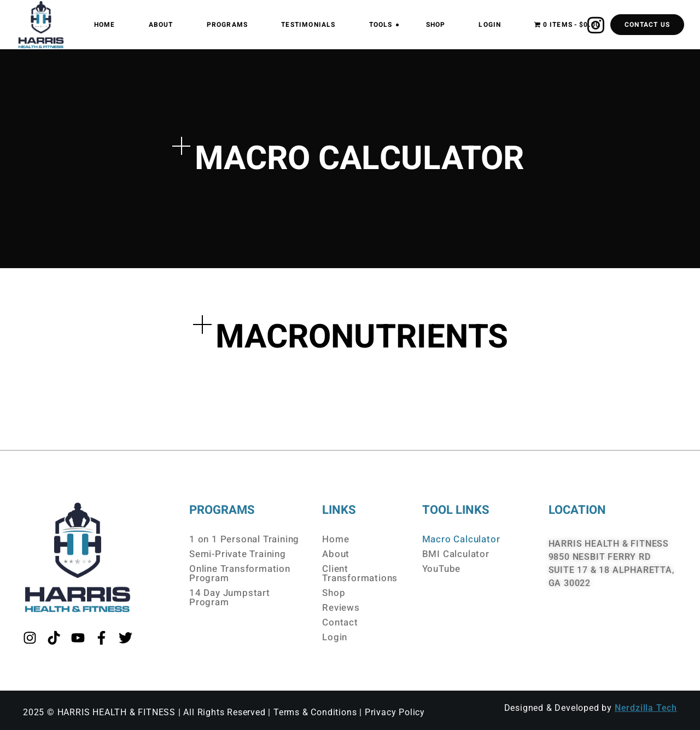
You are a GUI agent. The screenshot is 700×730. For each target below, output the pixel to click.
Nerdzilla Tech (646, 708)
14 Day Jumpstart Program (230, 598)
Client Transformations (360, 573)
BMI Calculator (456, 554)
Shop (334, 593)
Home (336, 539)
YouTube (442, 569)
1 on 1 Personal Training (244, 539)
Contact (340, 622)
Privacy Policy (395, 712)
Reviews (341, 608)
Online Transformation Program (240, 573)
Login (335, 637)
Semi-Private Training (238, 554)
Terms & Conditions (315, 712)
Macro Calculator (461, 539)
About (336, 554)
